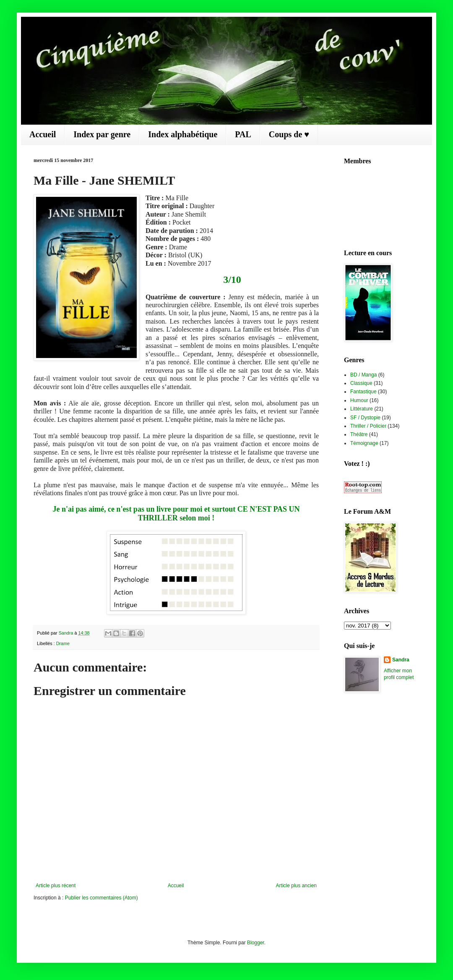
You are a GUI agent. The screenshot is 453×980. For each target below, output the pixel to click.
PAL (243, 134)
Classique (361, 383)
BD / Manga (363, 375)
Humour (359, 400)
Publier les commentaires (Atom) (102, 898)
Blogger (256, 943)
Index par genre (102, 134)
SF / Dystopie (365, 418)
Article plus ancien (296, 886)
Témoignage (364, 443)
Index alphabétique (183, 134)
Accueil (43, 134)
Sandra (401, 660)
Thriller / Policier (368, 426)
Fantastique (363, 392)
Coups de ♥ (289, 134)
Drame (63, 643)
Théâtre (359, 434)
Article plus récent (56, 886)
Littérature (362, 409)
